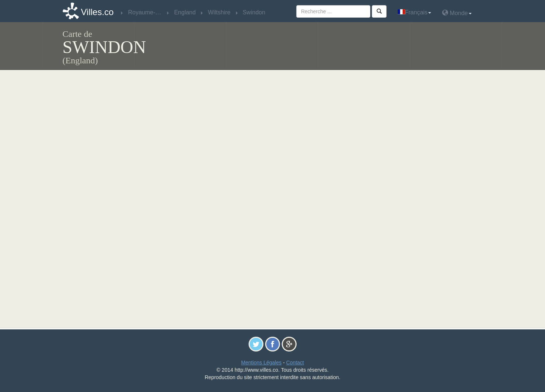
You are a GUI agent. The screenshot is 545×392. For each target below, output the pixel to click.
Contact (295, 363)
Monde (457, 13)
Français (414, 12)
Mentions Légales (261, 363)
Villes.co (97, 12)
